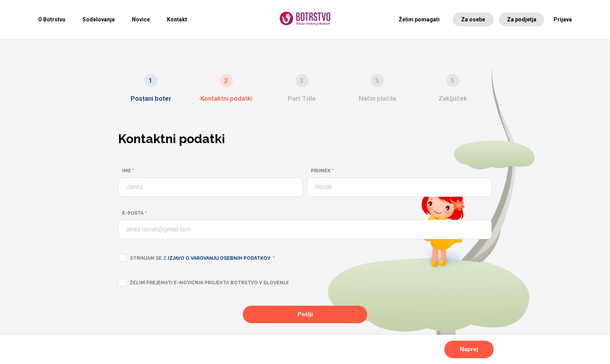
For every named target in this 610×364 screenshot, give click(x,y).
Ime (128, 171)
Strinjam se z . (202, 258)
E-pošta (134, 213)
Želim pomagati (419, 19)
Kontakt (177, 19)
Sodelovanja (99, 19)
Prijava (563, 19)
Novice (141, 19)
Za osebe (473, 19)
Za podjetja (522, 19)
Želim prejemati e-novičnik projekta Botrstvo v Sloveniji (209, 283)
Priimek (322, 171)
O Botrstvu (52, 19)
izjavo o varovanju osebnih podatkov (219, 258)
